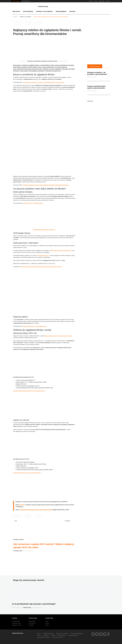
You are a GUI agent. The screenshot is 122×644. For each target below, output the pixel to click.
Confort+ (39, 635)
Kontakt (91, 1)
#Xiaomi (39, 22)
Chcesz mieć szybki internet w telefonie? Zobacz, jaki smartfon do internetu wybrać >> (41, 267)
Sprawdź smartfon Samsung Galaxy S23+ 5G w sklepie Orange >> (29, 391)
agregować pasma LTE (43, 255)
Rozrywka (72, 11)
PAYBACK (46, 635)
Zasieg (95, 1)
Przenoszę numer (16, 621)
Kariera (47, 625)
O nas (47, 621)
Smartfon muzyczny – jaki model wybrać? (33, 203)
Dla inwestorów (32, 623)
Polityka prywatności (73, 635)
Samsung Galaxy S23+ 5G (51, 336)
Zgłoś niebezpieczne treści (62, 634)
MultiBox (53, 635)
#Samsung (17, 22)
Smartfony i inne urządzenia (44, 11)
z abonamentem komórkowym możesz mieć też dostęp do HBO (36, 510)
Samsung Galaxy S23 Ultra (65, 336)
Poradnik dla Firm (26, 1)
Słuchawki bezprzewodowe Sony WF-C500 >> (44, 230)
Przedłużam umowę (16, 623)
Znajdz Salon (101, 1)
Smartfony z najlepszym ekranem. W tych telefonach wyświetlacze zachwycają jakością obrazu (46, 185)
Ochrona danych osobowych (43, 637)
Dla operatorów (32, 621)
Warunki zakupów (62, 635)
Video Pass (22, 505)
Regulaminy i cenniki (17, 625)
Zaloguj (108, 1)
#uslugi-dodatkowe (17, 608)
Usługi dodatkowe (61, 11)
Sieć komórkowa (28, 11)
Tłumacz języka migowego (77, 634)
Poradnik (15, 17)
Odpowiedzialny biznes (48, 634)
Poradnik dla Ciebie (16, 1)
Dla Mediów (31, 625)
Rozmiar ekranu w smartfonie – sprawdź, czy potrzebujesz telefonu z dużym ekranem (43, 82)
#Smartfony (28, 22)
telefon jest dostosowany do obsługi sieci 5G (61, 251)
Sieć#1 (39, 634)
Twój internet (16, 11)
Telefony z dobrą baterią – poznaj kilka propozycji (35, 326)
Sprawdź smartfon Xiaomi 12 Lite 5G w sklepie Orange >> (27, 473)
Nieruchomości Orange (58, 637)
